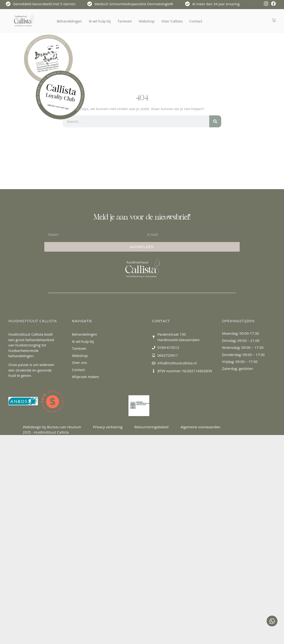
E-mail (148, 228)
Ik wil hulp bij (100, 21)
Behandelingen (69, 21)
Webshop (147, 21)
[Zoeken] (215, 121)
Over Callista (172, 21)
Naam (49, 228)
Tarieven (125, 21)
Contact (196, 21)
